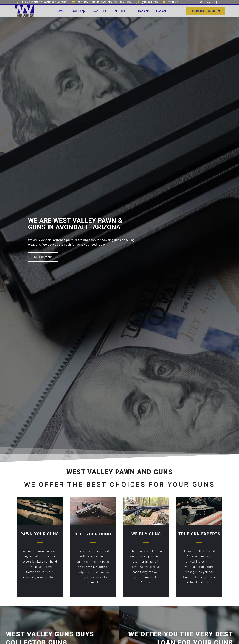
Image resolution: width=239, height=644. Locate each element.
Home (60, 11)
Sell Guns (119, 11)
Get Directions (43, 257)
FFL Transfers (141, 11)
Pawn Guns (99, 11)
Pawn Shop (78, 11)
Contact (161, 11)
